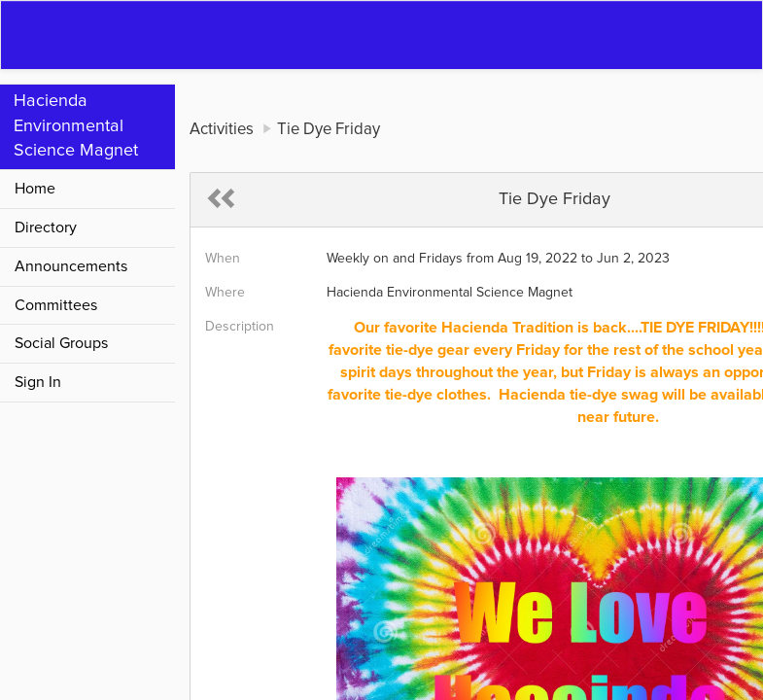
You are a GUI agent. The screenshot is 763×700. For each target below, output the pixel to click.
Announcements (71, 266)
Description (240, 327)
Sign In (38, 382)
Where (225, 293)
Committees (56, 305)
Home (35, 189)
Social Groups (61, 343)
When (223, 259)
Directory (46, 227)
